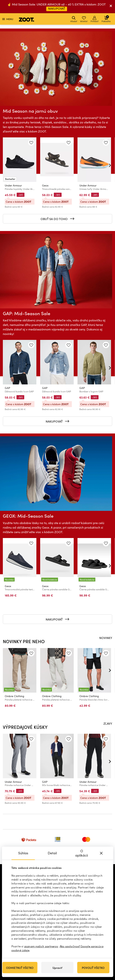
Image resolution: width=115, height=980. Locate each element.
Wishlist (84, 19)
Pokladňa (106, 19)
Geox (45, 185)
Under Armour (13, 185)
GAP (7, 388)
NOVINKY (106, 638)
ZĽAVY (108, 723)
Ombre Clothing (14, 696)
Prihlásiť (95, 19)
